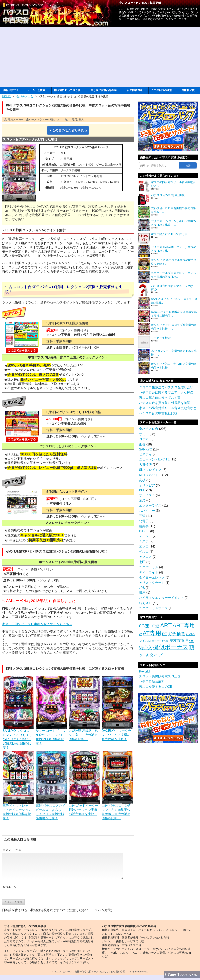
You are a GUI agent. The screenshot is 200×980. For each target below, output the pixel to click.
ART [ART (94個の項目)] (166, 625)
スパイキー (147, 511)
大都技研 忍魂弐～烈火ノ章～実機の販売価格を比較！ (84, 733)
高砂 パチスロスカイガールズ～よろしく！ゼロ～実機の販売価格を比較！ (51, 810)
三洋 (142, 516)
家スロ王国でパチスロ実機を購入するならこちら (37, 624)
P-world (144, 671)
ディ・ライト (149, 572)
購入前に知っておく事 (67, 90)
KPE (46, 120)
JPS (142, 588)
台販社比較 (188, 90)
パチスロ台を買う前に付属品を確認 (165, 403)
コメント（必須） (13, 850)
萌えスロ (55, 120)
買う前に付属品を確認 (104, 90)
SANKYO (146, 449)
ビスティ (145, 454)
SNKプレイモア (150, 470)
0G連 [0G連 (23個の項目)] (144, 626)
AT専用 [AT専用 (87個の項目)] (152, 633)
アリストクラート (152, 583)
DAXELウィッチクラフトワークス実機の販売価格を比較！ (117, 733)
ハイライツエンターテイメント (161, 598)
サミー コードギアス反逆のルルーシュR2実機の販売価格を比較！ (51, 735)
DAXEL (144, 531)
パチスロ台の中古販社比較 (158, 413)
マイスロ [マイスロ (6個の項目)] (145, 641)
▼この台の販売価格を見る (68, 130)
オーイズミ (147, 495)
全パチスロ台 (25, 96)
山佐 (142, 444)
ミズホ (144, 541)
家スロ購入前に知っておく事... (170, 234)
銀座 (142, 593)
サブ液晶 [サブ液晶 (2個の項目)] (190, 634)
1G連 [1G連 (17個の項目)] (155, 626)
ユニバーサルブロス (153, 608)
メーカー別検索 (36, 90)
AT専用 (73, 120)
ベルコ (144, 552)
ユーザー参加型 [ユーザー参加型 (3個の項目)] (160, 641)
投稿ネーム (9, 892)
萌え (81, 120)
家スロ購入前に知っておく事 (160, 398)
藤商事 (144, 526)
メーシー (145, 536)
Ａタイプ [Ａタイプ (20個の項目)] (154, 655)
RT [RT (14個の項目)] (164, 634)
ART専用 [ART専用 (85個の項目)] (184, 625)
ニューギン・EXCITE (154, 459)
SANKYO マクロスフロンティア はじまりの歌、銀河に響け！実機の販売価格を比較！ (18, 737)
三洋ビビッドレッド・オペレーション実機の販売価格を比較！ (18, 810)
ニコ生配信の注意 (162, 90)
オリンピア (147, 485)
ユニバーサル (149, 567)
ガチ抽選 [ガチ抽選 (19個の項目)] (176, 634)
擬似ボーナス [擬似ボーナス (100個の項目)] (171, 647)
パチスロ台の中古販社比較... (169, 195)
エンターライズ (150, 505)
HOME (6, 96)
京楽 (142, 500)
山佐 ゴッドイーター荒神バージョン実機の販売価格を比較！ (84, 808)
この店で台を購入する (22, 350)
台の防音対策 (135, 90)
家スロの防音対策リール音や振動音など (168, 408)
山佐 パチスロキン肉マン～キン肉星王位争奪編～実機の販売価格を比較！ (117, 810)
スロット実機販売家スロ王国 (160, 676)
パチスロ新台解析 (152, 681)
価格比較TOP (10, 90)
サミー (144, 434)
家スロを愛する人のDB (156, 687)
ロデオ (144, 439)
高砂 (142, 480)
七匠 (142, 562)
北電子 (144, 521)
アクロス (145, 557)
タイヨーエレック (152, 578)
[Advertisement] (100, 57)
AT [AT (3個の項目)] (140, 634)
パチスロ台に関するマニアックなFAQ (166, 392)
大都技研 (145, 465)
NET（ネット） (150, 475)
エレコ (144, 546)
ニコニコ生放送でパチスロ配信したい (166, 387)
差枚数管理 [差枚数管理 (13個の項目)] (179, 640)
